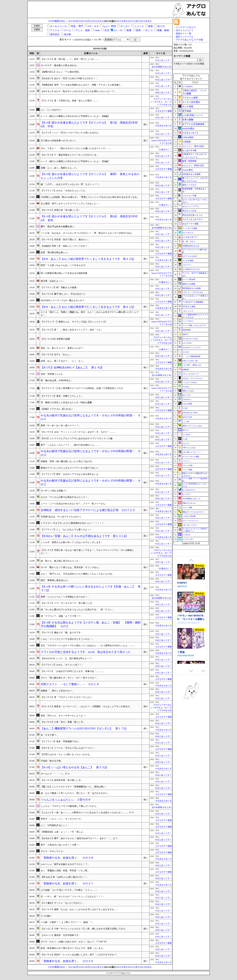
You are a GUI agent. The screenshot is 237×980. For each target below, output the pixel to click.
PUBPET (182, 614)
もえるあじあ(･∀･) (190, 237)
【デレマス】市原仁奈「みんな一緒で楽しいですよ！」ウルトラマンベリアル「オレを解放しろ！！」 (87, 552)
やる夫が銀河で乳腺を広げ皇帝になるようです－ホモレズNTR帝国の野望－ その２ (91, 483)
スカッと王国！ (188, 465)
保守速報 (187, 111)
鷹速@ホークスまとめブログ (193, 512)
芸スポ (161, 26)
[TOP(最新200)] (57, 21)
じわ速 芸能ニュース (192, 115)
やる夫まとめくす (163, 126)
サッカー (125, 26)
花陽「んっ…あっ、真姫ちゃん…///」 (59, 168)
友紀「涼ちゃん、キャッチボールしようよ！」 (64, 716)
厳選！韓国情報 (189, 161)
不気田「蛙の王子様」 (52, 761)
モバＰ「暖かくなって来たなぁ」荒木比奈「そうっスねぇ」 (71, 567)
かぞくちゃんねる (190, 256)
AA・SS (118, 30)
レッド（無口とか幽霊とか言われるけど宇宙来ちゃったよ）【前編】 (75, 161)
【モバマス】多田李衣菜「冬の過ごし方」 (62, 780)
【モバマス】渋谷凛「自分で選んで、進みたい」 (65, 239)
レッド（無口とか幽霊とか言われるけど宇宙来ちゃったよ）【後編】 (75, 116)
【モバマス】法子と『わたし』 (56, 355)
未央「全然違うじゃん (52, 374)
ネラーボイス (188, 233)
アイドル (55, 30)
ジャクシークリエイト (188, 654)
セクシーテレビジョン (191, 521)
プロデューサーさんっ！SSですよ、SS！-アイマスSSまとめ (161, 102)
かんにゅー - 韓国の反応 (193, 165)
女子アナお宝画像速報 (193, 124)
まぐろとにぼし (188, 539)
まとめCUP (186, 535)
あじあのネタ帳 (189, 150)
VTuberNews (187, 400)
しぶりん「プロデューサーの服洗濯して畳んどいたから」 (70, 806)
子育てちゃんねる (189, 448)
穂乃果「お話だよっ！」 (53, 281)
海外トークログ (189, 185)
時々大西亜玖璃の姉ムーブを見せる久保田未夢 (64, 273)
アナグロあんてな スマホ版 (189, 40)
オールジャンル (58, 26)
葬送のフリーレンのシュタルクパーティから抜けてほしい (70, 468)
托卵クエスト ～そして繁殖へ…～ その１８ (70, 684)
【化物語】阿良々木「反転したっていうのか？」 (65, 246)
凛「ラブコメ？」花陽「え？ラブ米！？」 (62, 616)
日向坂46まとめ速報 (191, 174)
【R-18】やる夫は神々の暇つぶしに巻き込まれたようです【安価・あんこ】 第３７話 (91, 589)
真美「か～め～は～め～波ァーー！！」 (61, 425)
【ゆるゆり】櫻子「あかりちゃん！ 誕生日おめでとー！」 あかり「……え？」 (80, 838)
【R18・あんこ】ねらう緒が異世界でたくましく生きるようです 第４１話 (87, 307)
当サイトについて (185, 30)
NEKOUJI (182, 618)
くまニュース (188, 311)
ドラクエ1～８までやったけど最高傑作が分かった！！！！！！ (72, 523)
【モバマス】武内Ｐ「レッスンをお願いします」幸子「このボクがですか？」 (80, 955)
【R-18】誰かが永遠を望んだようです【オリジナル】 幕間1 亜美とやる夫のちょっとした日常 (90, 176)
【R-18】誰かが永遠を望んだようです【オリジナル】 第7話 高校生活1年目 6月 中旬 (91, 125)
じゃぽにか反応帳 (189, 516)
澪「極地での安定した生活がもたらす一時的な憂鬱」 (67, 402)
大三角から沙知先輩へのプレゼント (59, 141)
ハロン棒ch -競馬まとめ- (192, 365)
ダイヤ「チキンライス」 (53, 851)
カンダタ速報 (188, 261)
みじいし (182, 590)
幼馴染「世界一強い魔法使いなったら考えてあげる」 (67, 461)
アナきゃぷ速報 (190, 98)
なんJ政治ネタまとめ (191, 269)
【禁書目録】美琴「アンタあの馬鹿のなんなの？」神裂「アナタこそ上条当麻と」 (82, 85)
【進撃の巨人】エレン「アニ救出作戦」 (61, 72)
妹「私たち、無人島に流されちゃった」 (61, 561)
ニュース (139, 26)
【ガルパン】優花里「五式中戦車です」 (61, 935)
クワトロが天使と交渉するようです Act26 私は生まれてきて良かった (86, 652)
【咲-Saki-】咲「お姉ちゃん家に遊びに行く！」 (65, 877)
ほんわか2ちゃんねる (190, 339)
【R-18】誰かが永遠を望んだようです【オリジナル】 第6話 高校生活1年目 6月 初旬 (91, 218)
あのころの (186, 395)
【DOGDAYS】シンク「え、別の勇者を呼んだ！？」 (67, 658)
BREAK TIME (187, 417)
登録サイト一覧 (183, 34)
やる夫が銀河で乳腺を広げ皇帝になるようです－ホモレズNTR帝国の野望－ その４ (91, 417)
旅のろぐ (186, 430)
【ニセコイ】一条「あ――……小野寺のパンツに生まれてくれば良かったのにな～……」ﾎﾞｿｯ (87, 813)
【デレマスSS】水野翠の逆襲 (55, 339)
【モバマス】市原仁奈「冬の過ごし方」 (61, 210)
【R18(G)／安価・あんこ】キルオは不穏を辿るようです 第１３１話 (84, 536)
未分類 (67, 34)
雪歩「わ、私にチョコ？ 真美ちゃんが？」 (63, 348)
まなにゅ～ (186, 443)
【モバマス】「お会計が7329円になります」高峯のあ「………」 (73, 671)
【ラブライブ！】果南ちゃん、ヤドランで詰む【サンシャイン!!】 (74, 322)
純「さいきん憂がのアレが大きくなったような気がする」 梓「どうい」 (77, 610)
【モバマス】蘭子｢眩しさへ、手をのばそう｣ (63, 294)
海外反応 (55, 34)
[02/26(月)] (74, 21)
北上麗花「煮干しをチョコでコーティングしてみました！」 (71, 204)
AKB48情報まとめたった (191, 499)
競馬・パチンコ (144, 30)
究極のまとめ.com (189, 503)
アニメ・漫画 (83, 30)
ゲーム (67, 30)
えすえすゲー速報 (163, 111)
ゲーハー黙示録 (189, 279)
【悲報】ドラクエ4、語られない (57, 409)
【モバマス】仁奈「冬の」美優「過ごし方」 (63, 722)
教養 (129, 30)
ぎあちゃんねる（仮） (191, 361)
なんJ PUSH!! (187, 343)
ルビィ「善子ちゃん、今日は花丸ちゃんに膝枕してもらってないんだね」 (77, 574)
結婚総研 (186, 370)
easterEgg (185, 387)
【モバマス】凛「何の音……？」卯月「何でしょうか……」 (71, 59)
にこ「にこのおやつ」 (52, 110)
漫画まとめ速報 (189, 284)
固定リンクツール (185, 37)
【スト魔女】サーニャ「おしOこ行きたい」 (63, 903)
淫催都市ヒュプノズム (189, 587)
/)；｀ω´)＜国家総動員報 (191, 356)
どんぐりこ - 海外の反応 (193, 146)
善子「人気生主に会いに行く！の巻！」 (61, 845)
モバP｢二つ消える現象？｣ (54, 491)
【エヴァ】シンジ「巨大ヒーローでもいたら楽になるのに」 (71, 133)
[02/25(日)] (86, 21)
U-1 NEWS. (188, 86)
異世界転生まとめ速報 (191, 288)
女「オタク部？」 (50, 735)
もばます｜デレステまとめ (192, 378)
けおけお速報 (187, 404)
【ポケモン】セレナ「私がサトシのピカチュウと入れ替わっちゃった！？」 (79, 91)
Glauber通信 (187, 170)
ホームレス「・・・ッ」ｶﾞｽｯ (55, 774)
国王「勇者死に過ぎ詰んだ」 (55, 580)
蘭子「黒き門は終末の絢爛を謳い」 (59, 227)
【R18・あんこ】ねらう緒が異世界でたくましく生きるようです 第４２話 (87, 259)
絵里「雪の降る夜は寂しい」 (55, 252)
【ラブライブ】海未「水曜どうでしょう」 (62, 396)
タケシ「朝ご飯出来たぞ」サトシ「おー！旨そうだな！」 (70, 678)
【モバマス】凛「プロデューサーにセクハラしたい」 (67, 697)
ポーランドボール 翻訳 (191, 457)
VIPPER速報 (188, 137)
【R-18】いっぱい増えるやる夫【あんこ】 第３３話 (74, 767)
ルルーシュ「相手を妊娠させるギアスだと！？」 (65, 864)
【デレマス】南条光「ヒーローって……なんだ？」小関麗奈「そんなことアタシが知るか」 (86, 706)
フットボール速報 (190, 228)
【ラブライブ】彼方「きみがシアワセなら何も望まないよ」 (71, 474)
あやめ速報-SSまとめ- (162, 67)
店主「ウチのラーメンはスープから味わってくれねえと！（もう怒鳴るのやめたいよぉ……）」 (89, 645)
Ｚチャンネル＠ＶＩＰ (191, 374)
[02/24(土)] (98, 21)
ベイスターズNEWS (190, 382)
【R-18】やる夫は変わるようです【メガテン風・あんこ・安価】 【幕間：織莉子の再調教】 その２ (91, 624)
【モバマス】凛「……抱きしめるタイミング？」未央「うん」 (72, 330)
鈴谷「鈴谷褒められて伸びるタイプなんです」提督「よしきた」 (73, 948)
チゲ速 (185, 408)
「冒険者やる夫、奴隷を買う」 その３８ (67, 858)
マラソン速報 (187, 508)
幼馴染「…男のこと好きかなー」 (57, 691)
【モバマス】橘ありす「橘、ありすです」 (62, 633)
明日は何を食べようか (192, 215)
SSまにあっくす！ (163, 60)
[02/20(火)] (146, 21)
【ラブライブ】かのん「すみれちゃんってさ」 (64, 191)
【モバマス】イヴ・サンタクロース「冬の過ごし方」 (67, 603)
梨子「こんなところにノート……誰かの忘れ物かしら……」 (71, 445)
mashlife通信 (188, 129)
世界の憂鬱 (188, 120)
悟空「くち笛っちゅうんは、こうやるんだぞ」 (64, 265)
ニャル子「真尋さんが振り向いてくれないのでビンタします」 (72, 542)
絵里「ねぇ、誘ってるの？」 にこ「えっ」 (63, 361)
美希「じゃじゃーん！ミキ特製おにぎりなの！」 (65, 597)
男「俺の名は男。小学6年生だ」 (57, 380)
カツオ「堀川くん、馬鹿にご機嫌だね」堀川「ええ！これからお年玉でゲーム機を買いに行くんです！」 (90, 314)
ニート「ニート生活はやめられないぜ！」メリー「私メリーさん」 (74, 504)
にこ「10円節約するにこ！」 (55, 825)
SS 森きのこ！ (165, 150)
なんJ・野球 (109, 26)
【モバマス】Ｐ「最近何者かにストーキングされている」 (70, 155)
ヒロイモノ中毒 (189, 196)
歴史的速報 (186, 330)
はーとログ (186, 494)
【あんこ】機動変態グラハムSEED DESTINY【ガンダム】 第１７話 (84, 728)
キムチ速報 (188, 107)
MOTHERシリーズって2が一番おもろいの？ (63, 300)
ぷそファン (187, 265)
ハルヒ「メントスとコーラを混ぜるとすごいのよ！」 (67, 639)
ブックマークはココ (186, 27)
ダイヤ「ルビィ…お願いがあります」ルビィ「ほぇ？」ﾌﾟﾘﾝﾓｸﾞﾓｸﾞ (74, 942)
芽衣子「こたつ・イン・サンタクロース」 (62, 819)
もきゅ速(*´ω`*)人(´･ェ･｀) (192, 452)
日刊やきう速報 (189, 306)
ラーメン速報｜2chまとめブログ (194, 325)
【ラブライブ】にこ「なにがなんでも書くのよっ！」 (67, 530)
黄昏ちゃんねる (188, 391)
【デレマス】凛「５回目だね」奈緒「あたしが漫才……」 (70, 101)
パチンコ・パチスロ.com (192, 292)
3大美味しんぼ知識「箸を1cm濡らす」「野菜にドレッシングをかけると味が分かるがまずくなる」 (90, 197)
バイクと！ (186, 461)
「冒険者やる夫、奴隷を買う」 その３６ (67, 961)
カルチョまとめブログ (192, 219)
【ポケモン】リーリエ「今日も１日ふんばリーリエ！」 (69, 748)
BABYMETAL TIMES (190, 413)
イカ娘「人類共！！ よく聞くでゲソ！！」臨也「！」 (68, 922)
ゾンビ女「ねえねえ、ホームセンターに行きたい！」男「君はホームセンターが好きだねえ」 (87, 233)
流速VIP (185, 334)
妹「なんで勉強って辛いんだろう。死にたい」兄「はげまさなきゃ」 (75, 793)
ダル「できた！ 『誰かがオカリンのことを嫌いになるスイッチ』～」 (76, 148)
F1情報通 (186, 142)
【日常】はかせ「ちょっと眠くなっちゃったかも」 (66, 754)
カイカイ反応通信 (191, 102)
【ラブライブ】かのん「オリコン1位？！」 (62, 665)
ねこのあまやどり (189, 490)
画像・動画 (163, 30)
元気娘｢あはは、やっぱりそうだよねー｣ (61, 517)
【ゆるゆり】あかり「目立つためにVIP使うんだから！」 (69, 78)
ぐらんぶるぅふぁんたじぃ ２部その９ (66, 800)
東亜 (151, 26)
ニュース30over (188, 321)
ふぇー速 (186, 422)
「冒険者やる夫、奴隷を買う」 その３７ (67, 884)
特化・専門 (77, 26)
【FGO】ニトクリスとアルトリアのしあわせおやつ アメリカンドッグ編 (77, 438)
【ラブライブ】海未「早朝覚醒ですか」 (61, 741)
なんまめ (186, 352)
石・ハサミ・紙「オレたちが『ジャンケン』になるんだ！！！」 (73, 896)
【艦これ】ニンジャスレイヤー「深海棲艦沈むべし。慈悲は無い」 (74, 787)
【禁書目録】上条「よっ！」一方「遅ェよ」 (63, 832)
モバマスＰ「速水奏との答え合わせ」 (60, 65)
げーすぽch (186, 435)
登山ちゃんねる (189, 211)
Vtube (97, 30)
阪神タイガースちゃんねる (192, 426)
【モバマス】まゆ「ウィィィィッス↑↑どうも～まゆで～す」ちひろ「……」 (79, 432)
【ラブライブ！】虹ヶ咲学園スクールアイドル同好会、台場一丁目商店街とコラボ (82, 388)
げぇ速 (185, 439)
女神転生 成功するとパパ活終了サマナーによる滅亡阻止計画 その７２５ (88, 510)
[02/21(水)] (134, 21)
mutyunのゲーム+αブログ (191, 347)
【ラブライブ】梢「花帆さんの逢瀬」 (60, 287)
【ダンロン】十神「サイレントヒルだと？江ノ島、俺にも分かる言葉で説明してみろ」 (84, 929)
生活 (107, 30)
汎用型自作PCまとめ (191, 246)
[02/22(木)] (122, 21)
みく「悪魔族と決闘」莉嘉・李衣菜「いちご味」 (65, 871)
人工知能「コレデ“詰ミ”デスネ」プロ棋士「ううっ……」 (70, 890)
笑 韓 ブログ (189, 241)
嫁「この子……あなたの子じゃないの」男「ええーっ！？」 (71, 184)
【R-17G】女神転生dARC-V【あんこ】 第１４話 (72, 367)
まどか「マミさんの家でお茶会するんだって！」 (65, 497)
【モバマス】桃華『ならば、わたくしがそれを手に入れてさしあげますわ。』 (80, 909)
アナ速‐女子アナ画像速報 (193, 302)
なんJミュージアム (191, 206)
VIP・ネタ (93, 26)
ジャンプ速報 (187, 470)
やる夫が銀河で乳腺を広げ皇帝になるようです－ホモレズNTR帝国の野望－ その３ (91, 453)
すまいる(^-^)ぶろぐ (190, 525)
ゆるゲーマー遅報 (190, 224)
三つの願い (46, 916)
